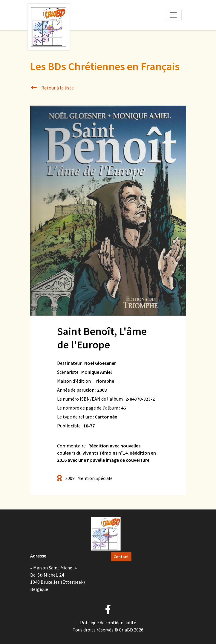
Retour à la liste (52, 88)
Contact (121, 557)
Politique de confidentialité (108, 623)
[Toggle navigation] (173, 15)
